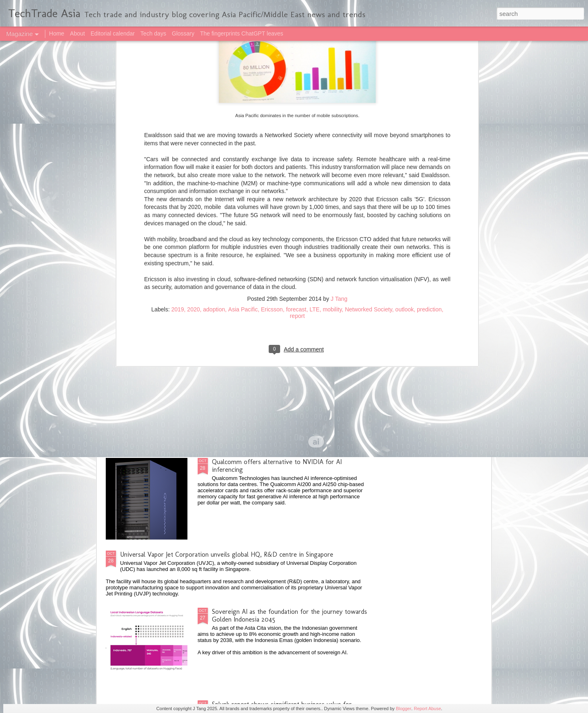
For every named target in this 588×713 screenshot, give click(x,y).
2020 (193, 160)
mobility (332, 160)
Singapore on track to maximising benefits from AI (283, 369)
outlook (404, 160)
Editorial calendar (113, 33)
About (77, 33)
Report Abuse (427, 709)
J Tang (339, 149)
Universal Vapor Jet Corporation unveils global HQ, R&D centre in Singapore (227, 554)
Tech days (153, 33)
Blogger (403, 709)
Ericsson (272, 160)
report (297, 167)
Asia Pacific (243, 160)
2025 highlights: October (155, 300)
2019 (177, 160)
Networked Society (369, 160)
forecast (296, 160)
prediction (429, 160)
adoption (214, 160)
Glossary (183, 33)
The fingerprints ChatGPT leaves (242, 33)
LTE (315, 160)
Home (57, 33)
